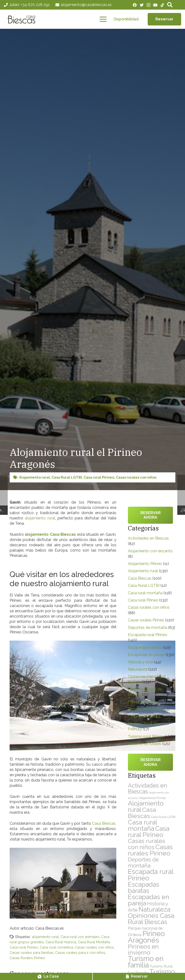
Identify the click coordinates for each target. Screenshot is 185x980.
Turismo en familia (144, 717)
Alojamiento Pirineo (145, 564)
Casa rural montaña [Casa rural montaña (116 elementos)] (142, 825)
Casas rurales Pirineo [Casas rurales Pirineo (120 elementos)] (150, 850)
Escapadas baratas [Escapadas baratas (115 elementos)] (144, 888)
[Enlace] (22, 19)
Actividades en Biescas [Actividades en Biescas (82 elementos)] (147, 788)
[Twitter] (142, 5)
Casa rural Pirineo (99, 477)
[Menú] (103, 19)
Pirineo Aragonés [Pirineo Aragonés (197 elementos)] (146, 937)
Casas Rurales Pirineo (27, 958)
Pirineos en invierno (145, 709)
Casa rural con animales (80, 937)
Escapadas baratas (145, 647)
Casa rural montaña (145, 593)
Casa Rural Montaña (94, 942)
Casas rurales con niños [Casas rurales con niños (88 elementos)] (147, 844)
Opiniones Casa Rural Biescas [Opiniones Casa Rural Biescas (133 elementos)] (151, 919)
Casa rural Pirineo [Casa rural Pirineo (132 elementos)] (149, 832)
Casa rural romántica (56, 947)
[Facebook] (135, 5)
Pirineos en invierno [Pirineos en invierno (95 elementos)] (143, 950)
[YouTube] (155, 5)
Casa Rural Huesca (61, 942)
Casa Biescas (140, 578)
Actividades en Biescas (148, 538)
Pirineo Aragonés (143, 702)
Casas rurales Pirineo (146, 620)
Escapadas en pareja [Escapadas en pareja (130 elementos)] (149, 900)
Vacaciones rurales (145, 744)
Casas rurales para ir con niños (80, 953)
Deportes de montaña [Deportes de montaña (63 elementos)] (143, 863)
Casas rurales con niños (136, 477)
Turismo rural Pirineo (146, 737)
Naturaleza (138, 669)
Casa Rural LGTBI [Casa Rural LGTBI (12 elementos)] (163, 817)
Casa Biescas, (104, 823)
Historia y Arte (140, 662)
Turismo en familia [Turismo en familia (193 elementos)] (146, 962)
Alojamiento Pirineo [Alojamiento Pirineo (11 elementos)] (152, 798)
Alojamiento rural (34, 477)
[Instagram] (149, 5)
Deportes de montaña (148, 628)
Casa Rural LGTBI (67, 477)
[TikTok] (162, 5)
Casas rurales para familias (32, 953)
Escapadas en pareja (146, 655)
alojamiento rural (40, 518)
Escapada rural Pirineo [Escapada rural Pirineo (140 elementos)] (151, 875)
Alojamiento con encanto (150, 551)
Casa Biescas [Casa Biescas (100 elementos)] (142, 813)
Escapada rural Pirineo (148, 635)
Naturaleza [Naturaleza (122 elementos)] (154, 909)
